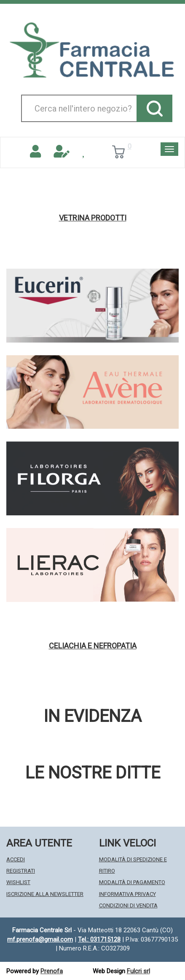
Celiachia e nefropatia (93, 646)
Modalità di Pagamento (132, 882)
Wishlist (18, 882)
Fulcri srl (138, 971)
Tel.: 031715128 (99, 939)
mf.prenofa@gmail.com (40, 939)
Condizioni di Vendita (128, 905)
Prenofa (52, 971)
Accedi (16, 859)
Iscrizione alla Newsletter (45, 894)
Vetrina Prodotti (93, 218)
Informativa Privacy (127, 894)
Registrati (21, 871)
